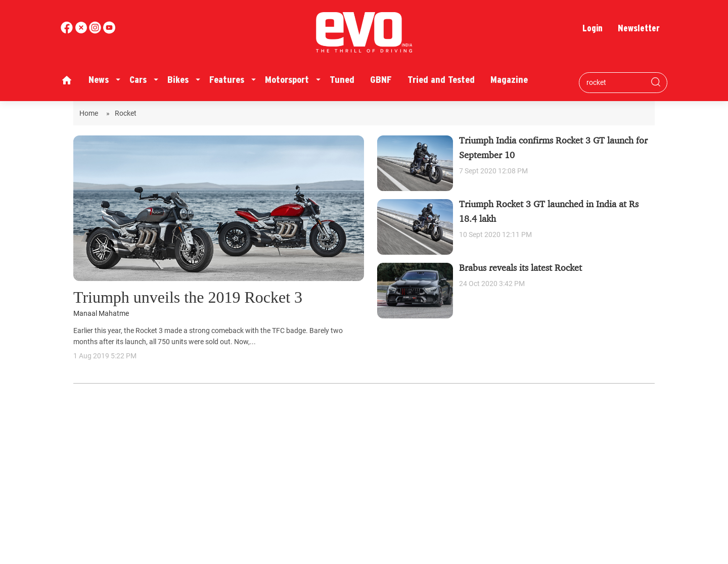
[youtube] (96, 31)
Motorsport (287, 80)
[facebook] (68, 31)
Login (593, 28)
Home (90, 113)
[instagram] (109, 31)
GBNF (381, 80)
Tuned (342, 80)
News (99, 80)
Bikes (178, 80)
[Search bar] (616, 82)
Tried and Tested (441, 80)
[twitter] (82, 31)
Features (227, 80)
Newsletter (639, 28)
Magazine (509, 80)
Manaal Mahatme (101, 314)
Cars (138, 80)
